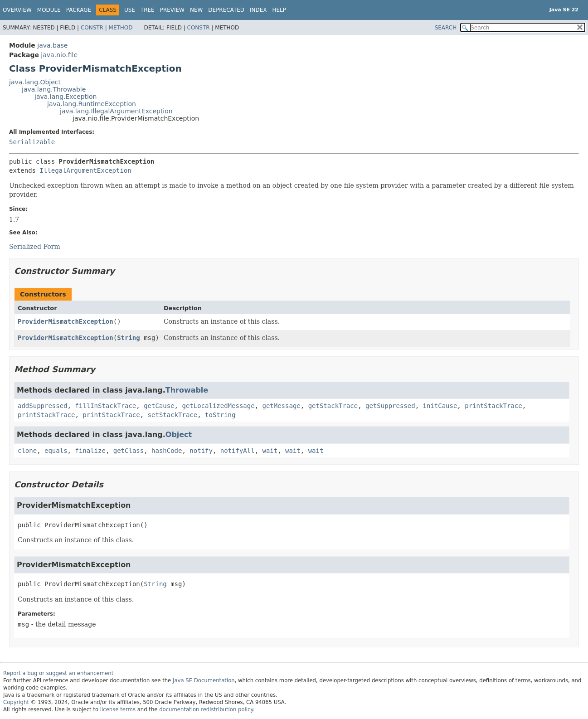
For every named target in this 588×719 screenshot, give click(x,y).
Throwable (187, 390)
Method (121, 28)
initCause (440, 406)
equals (56, 451)
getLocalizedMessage (218, 406)
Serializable (32, 142)
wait (270, 451)
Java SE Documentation (204, 680)
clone (27, 451)
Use (130, 10)
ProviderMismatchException (66, 321)
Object (179, 435)
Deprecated (226, 10)
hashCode (167, 451)
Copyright (16, 702)
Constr (92, 28)
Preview (172, 10)
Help (279, 10)
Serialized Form (35, 247)
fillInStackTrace (105, 406)
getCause (159, 406)
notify (201, 451)
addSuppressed (43, 406)
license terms (118, 709)
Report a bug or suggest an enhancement (58, 673)
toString (220, 415)
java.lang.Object (35, 82)
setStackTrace (173, 415)
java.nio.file (59, 55)
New (196, 10)
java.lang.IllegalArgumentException (116, 111)
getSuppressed (390, 406)
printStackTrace (493, 406)
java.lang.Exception (66, 97)
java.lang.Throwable (54, 89)
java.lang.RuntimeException (92, 104)
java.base (52, 45)
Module (49, 10)
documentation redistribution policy (206, 709)
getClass (129, 451)
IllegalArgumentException (85, 170)
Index (258, 10)
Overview (17, 10)
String (129, 338)
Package (79, 10)
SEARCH (446, 28)
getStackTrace (333, 406)
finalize (90, 451)
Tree (148, 10)
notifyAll (238, 451)
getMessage (281, 406)
